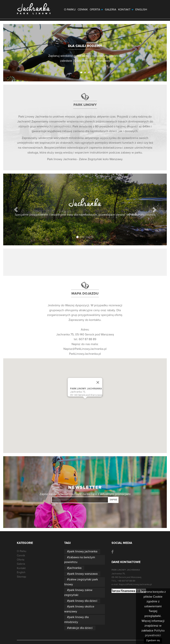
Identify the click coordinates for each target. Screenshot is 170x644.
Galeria (111, 10)
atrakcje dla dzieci (81, 628)
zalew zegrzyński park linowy (81, 582)
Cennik (83, 10)
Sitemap (21, 577)
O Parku (70, 10)
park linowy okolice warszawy (79, 609)
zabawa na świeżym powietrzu (80, 560)
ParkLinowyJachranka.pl (85, 354)
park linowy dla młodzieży (76, 620)
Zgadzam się (153, 640)
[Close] (98, 382)
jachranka (75, 568)
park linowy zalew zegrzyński (78, 593)
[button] (16, 209)
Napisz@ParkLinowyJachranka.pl (85, 349)
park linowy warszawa (83, 574)
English (141, 10)
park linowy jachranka (83, 551)
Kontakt (126, 10)
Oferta (96, 10)
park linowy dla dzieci (83, 601)
